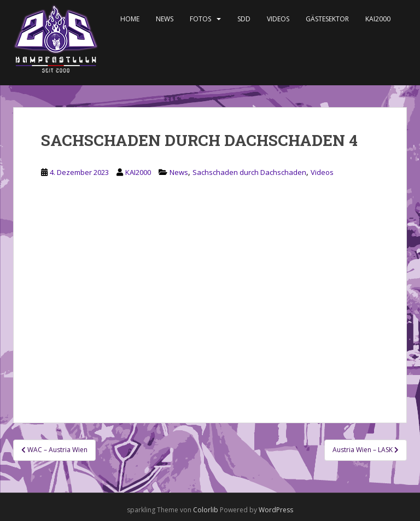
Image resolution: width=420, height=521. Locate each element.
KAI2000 (378, 19)
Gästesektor (327, 19)
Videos (278, 19)
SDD (244, 19)
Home (130, 19)
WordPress (276, 510)
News (165, 19)
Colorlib (206, 510)
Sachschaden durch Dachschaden (249, 172)
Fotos (200, 19)
